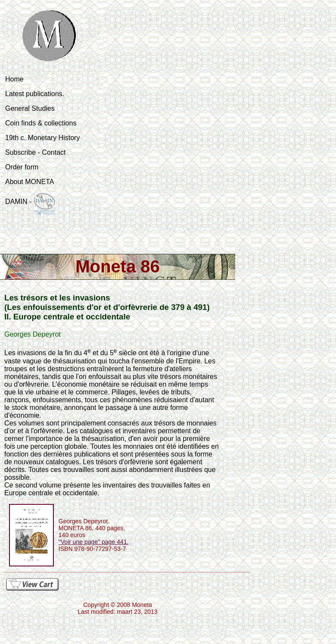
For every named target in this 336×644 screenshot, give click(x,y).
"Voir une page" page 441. (94, 542)
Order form (22, 167)
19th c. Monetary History (42, 138)
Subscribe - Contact (36, 152)
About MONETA (30, 182)
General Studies (30, 108)
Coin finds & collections (41, 123)
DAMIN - (30, 204)
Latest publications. (35, 94)
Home (14, 79)
